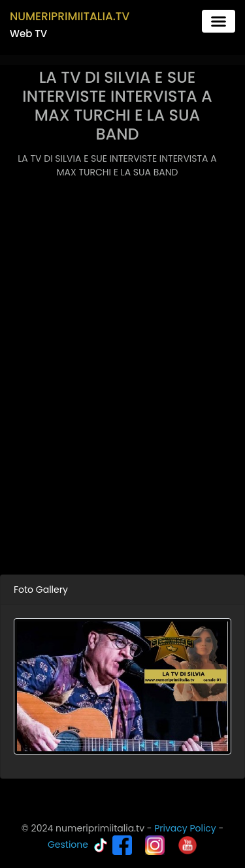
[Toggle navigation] (219, 21)
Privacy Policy (185, 828)
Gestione (68, 845)
